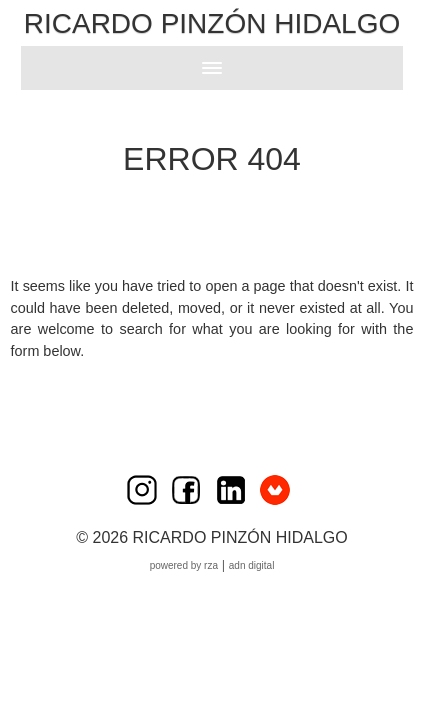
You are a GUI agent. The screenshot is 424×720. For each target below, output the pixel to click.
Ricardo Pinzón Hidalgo (212, 23)
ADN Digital (252, 565)
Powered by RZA (184, 565)
